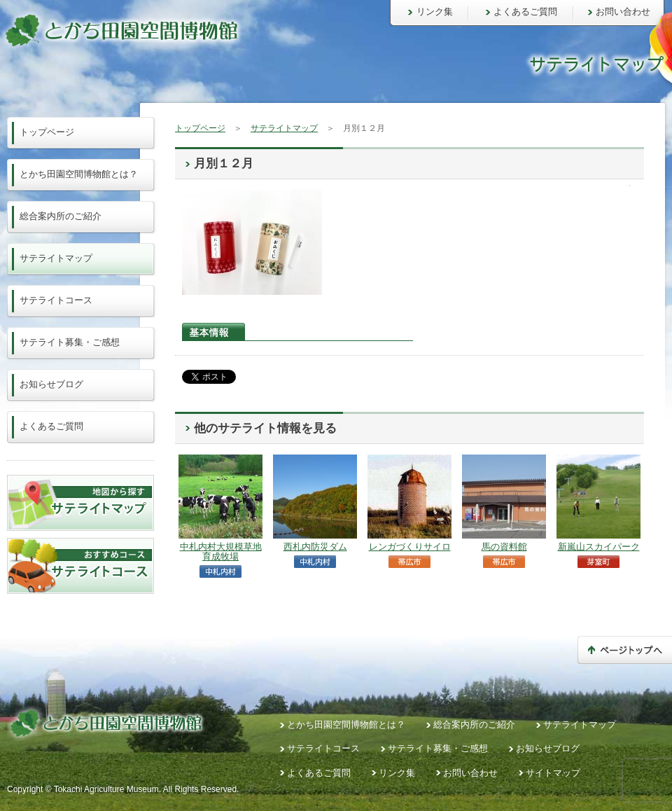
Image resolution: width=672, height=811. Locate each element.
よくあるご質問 (525, 12)
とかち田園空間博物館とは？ (79, 174)
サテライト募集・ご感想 (70, 342)
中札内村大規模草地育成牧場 (221, 552)
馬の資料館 (504, 547)
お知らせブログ (51, 384)
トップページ (200, 128)
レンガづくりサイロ (410, 547)
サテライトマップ (284, 128)
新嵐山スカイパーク (599, 547)
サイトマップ (553, 773)
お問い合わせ (623, 12)
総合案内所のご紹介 (61, 216)
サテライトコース (56, 300)
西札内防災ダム (315, 547)
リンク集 (435, 12)
